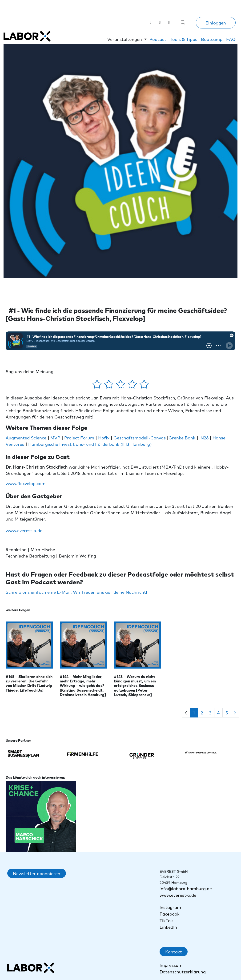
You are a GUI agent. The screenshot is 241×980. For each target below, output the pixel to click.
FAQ (231, 39)
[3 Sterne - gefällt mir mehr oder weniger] (121, 386)
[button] (127, 39)
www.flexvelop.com (26, 483)
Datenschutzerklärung (183, 972)
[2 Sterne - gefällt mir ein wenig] (109, 386)
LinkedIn (168, 927)
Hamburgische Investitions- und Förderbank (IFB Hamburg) (90, 444)
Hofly (104, 438)
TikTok (167, 920)
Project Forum (79, 438)
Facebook (170, 914)
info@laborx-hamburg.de (186, 888)
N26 (205, 438)
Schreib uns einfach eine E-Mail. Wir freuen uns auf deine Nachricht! (76, 592)
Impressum (171, 965)
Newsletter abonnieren (37, 873)
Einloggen (216, 23)
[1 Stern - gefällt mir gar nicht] (98, 386)
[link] (169, 22)
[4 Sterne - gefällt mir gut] (133, 386)
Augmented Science (26, 438)
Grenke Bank (183, 438)
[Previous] (186, 713)
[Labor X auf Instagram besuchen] (160, 22)
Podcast (158, 39)
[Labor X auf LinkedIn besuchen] (151, 22)
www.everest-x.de (24, 530)
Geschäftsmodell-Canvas (140, 438)
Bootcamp (212, 39)
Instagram (170, 907)
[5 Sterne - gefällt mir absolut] (144, 386)
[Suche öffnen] (183, 22)
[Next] (235, 713)
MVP (55, 438)
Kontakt (174, 952)
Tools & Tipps (184, 39)
